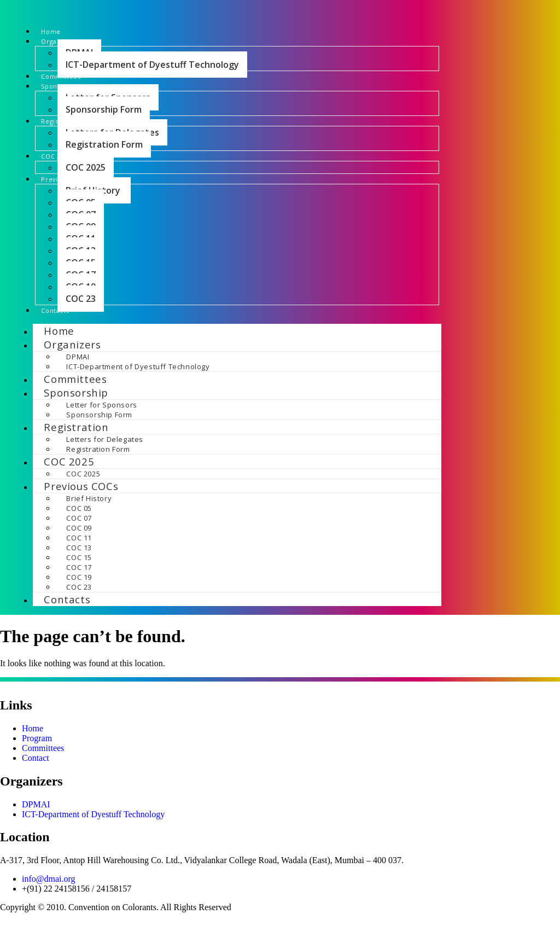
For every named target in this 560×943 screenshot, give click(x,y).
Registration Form (104, 164)
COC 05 (79, 539)
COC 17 (79, 598)
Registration (76, 458)
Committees (72, 86)
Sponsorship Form (104, 125)
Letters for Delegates (105, 470)
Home (56, 33)
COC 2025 (86, 190)
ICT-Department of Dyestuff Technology (152, 72)
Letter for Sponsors (101, 435)
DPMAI (78, 387)
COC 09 (79, 558)
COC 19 (79, 608)
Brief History (90, 529)
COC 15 (79, 588)
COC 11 (79, 568)
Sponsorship (76, 423)
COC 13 (79, 578)
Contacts (64, 339)
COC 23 (81, 325)
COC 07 (79, 549)
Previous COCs (81, 517)
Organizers (72, 375)
